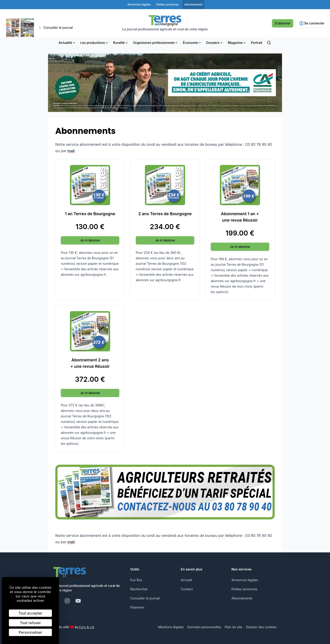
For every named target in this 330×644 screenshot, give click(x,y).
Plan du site (233, 627)
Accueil (186, 580)
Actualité (67, 43)
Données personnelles (204, 627)
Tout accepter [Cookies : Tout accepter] (31, 613)
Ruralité (121, 43)
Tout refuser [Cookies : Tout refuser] (30, 623)
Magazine (237, 43)
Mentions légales (171, 627)
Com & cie (86, 627)
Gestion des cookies (261, 627)
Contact (187, 589)
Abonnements (242, 598)
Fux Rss (136, 580)
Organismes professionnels (156, 43)
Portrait (257, 43)
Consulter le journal (145, 598)
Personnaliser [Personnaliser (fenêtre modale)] (31, 632)
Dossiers (215, 43)
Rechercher (139, 589)
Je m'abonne (90, 240)
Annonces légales (245, 580)
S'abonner (283, 23)
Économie (192, 43)
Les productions (95, 43)
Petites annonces (245, 589)
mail (71, 151)
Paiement (137, 607)
